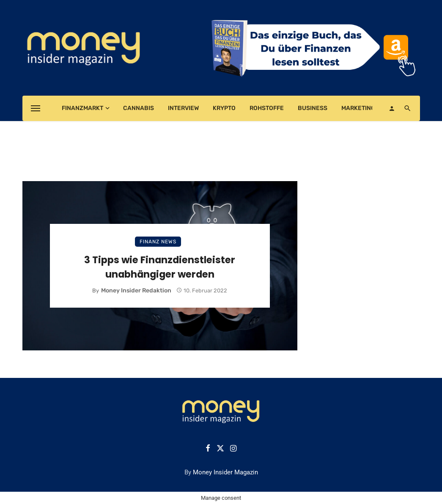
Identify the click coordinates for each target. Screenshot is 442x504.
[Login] (392, 108)
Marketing (358, 108)
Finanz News (158, 242)
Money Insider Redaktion (136, 291)
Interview (183, 108)
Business (313, 108)
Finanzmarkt (82, 108)
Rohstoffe (267, 108)
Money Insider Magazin (225, 472)
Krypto (224, 108)
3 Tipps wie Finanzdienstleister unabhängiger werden (160, 267)
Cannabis (139, 108)
